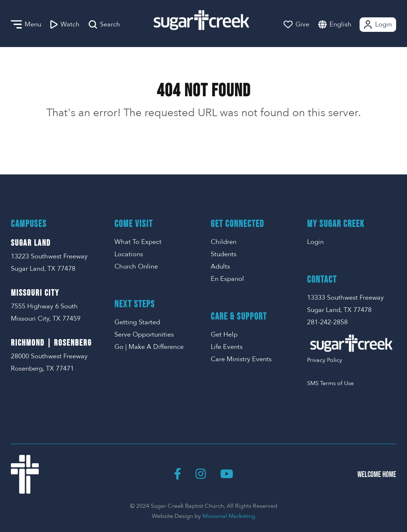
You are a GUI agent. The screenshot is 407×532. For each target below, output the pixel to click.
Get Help (224, 335)
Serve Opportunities (144, 335)
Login (377, 25)
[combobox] (348, 24)
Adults (220, 267)
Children (224, 242)
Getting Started (137, 322)
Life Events (227, 347)
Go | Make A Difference (149, 347)
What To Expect (138, 242)
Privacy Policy (325, 360)
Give (296, 24)
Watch (65, 25)
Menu (26, 25)
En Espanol (227, 279)
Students (224, 254)
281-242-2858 (327, 322)
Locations (129, 254)
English (341, 24)
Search (104, 25)
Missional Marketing (229, 516)
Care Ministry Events (241, 359)
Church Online (136, 267)
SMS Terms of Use (330, 383)
